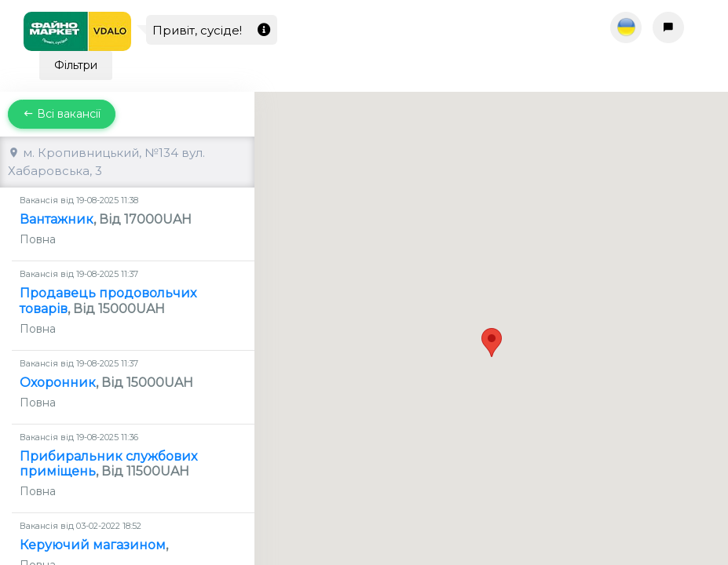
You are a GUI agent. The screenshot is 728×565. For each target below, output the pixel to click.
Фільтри (76, 65)
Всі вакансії (62, 114)
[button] (492, 314)
